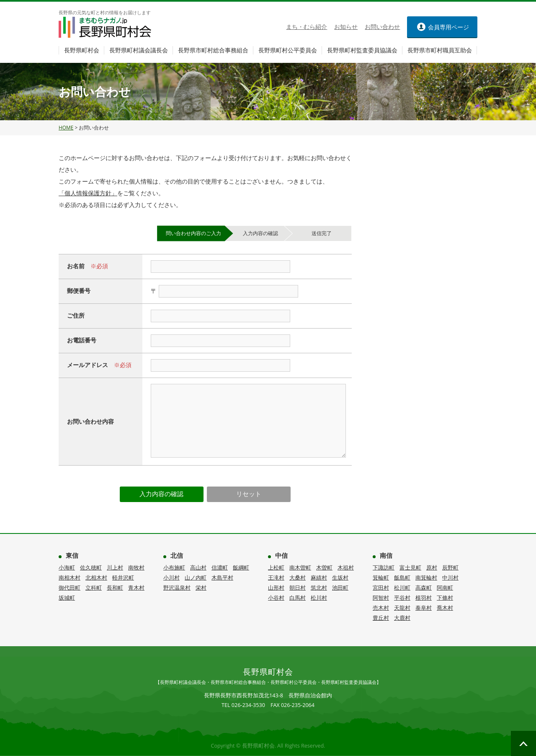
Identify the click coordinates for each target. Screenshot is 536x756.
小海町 (67, 567)
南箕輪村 (426, 577)
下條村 (445, 598)
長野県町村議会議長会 (139, 50)
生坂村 (340, 577)
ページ (448, 27)
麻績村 (319, 577)
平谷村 (402, 598)
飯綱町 (241, 567)
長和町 (115, 588)
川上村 (115, 567)
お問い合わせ (382, 27)
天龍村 (402, 608)
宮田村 (381, 588)
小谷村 (276, 598)
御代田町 (70, 588)
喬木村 (445, 608)
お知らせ (346, 27)
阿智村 (381, 598)
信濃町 (220, 567)
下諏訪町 (384, 567)
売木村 (381, 608)
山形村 (276, 588)
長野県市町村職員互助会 (440, 50)
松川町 (402, 588)
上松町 (276, 567)
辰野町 (450, 567)
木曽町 (324, 567)
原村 (432, 567)
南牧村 (136, 567)
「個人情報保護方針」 (88, 193)
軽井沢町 (123, 577)
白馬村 (298, 598)
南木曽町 (300, 567)
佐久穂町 (91, 567)
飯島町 (402, 577)
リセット (249, 494)
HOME (66, 128)
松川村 (319, 598)
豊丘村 (381, 618)
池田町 (340, 588)
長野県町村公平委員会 (288, 50)
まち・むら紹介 (307, 27)
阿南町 (445, 588)
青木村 (136, 588)
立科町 (94, 588)
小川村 (171, 577)
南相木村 (70, 577)
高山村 (198, 567)
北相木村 (96, 577)
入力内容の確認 (161, 494)
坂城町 (67, 598)
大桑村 (298, 577)
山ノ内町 (196, 577)
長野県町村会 (82, 50)
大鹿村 (402, 618)
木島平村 (222, 577)
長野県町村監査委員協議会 (362, 50)
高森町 (424, 588)
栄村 (201, 588)
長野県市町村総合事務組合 (213, 50)
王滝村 (276, 577)
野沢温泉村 (177, 588)
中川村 (450, 577)
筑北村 (319, 588)
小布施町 (174, 567)
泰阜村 (424, 608)
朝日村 (298, 588)
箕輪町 (381, 577)
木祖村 (346, 567)
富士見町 (410, 567)
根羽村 (424, 598)
